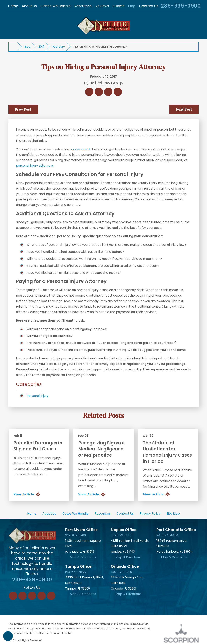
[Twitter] (32, 596)
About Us (49, 513)
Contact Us (125, 513)
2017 (41, 47)
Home (32, 513)
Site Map (173, 513)
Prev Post (23, 109)
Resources (103, 513)
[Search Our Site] (153, 7)
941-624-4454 (167, 535)
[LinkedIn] (22, 596)
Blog (27, 47)
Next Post (184, 109)
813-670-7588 (75, 572)
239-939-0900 (181, 6)
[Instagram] (42, 596)
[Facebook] (13, 596)
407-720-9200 (121, 572)
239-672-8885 (122, 535)
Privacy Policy (150, 513)
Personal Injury (37, 396)
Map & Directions (83, 557)
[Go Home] (14, 47)
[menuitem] (13, 6)
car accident (81, 149)
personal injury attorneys (35, 166)
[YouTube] (51, 596)
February (59, 47)
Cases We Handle (75, 513)
